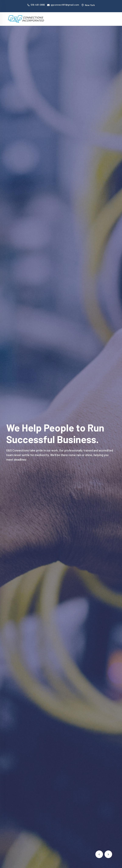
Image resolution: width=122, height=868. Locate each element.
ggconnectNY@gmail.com (65, 5)
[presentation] (99, 854)
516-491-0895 (38, 5)
